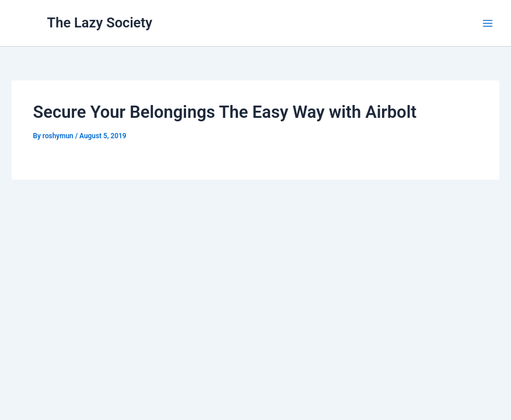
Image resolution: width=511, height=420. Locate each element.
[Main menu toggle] (488, 23)
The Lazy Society (100, 23)
